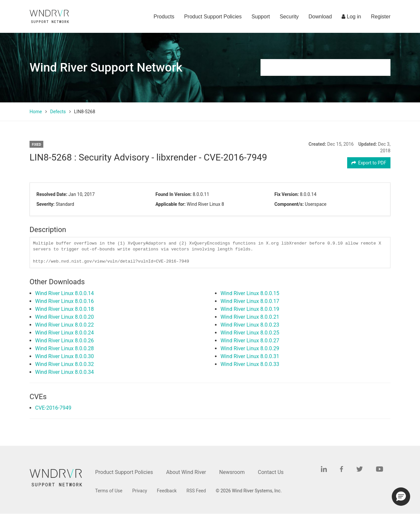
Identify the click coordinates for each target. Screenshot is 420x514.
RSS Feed (196, 491)
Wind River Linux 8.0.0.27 (250, 341)
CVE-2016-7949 (53, 408)
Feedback (167, 491)
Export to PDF (369, 163)
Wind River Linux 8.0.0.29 (250, 348)
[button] (401, 497)
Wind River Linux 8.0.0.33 (250, 364)
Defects (58, 112)
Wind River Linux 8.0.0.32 (64, 364)
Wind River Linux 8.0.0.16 (64, 301)
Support (261, 17)
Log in (351, 17)
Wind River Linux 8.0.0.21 (250, 317)
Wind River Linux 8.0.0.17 (250, 301)
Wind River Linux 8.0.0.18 (64, 309)
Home (36, 112)
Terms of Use (109, 491)
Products (164, 17)
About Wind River (186, 472)
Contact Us (271, 472)
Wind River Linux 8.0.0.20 (64, 317)
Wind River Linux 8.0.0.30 (64, 356)
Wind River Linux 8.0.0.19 (250, 309)
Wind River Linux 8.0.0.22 (64, 325)
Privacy (140, 491)
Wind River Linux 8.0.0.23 (250, 325)
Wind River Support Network (106, 67)
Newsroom (232, 472)
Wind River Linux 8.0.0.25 (250, 333)
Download (320, 17)
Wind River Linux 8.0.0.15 (250, 293)
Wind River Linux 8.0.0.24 (64, 333)
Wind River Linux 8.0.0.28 (64, 348)
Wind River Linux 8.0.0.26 (64, 341)
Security (289, 17)
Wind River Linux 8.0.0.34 (64, 372)
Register (381, 17)
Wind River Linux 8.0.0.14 (64, 293)
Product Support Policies (213, 17)
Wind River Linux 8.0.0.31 (250, 356)
